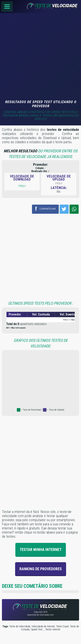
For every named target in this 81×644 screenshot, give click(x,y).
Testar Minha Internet (41, 550)
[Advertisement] (40, 57)
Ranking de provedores (41, 569)
